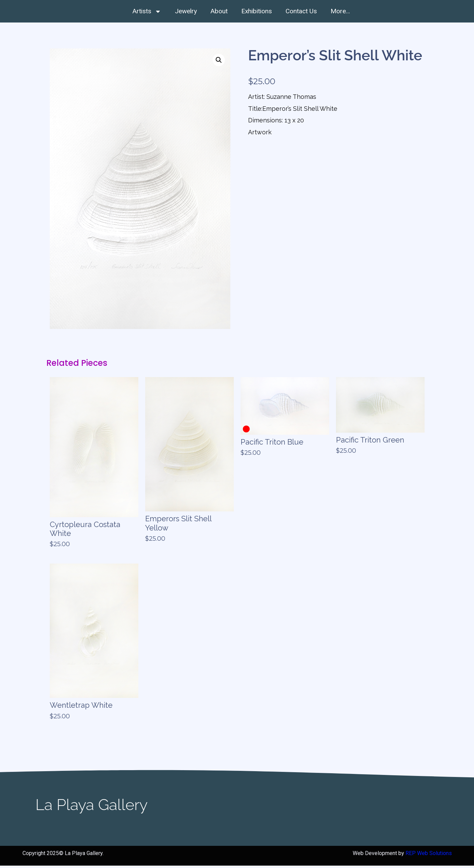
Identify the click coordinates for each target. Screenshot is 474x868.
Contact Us (301, 11)
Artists (147, 11)
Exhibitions (257, 11)
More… (340, 11)
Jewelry (186, 11)
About (219, 11)
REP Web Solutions (429, 855)
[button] (219, 62)
